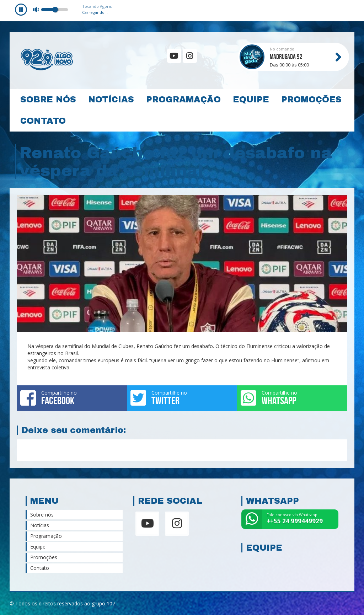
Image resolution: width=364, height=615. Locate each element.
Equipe (251, 100)
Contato (43, 121)
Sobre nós (48, 100)
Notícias (111, 100)
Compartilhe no (72, 398)
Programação (183, 100)
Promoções (311, 100)
